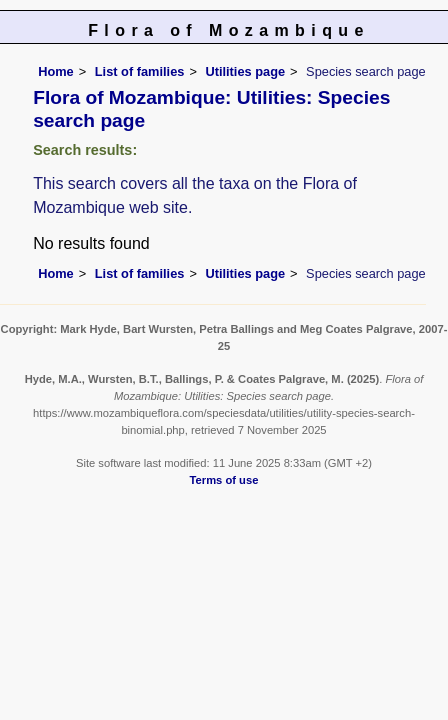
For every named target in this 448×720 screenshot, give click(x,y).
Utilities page (245, 71)
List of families (140, 71)
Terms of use (224, 480)
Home (56, 71)
